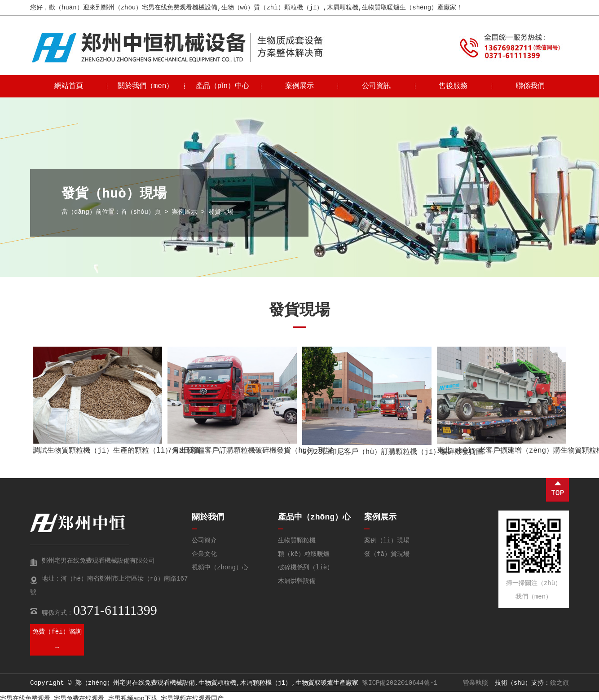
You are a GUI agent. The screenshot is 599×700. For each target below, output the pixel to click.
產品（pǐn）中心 (222, 86)
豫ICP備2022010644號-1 (400, 683)
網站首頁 (69, 86)
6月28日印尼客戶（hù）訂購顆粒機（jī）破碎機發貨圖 (393, 452)
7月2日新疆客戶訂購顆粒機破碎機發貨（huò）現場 (250, 451)
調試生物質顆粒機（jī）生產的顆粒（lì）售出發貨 (117, 451)
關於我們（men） (146, 86)
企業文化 (204, 554)
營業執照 (476, 683)
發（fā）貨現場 (387, 554)
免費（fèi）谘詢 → (57, 640)
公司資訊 (376, 86)
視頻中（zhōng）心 (220, 568)
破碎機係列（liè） (306, 568)
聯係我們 (530, 86)
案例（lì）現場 (387, 541)
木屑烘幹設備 (297, 581)
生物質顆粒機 (297, 541)
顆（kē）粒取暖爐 (304, 554)
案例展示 (299, 86)
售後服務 (453, 86)
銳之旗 (559, 683)
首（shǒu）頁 (141, 212)
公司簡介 (204, 541)
